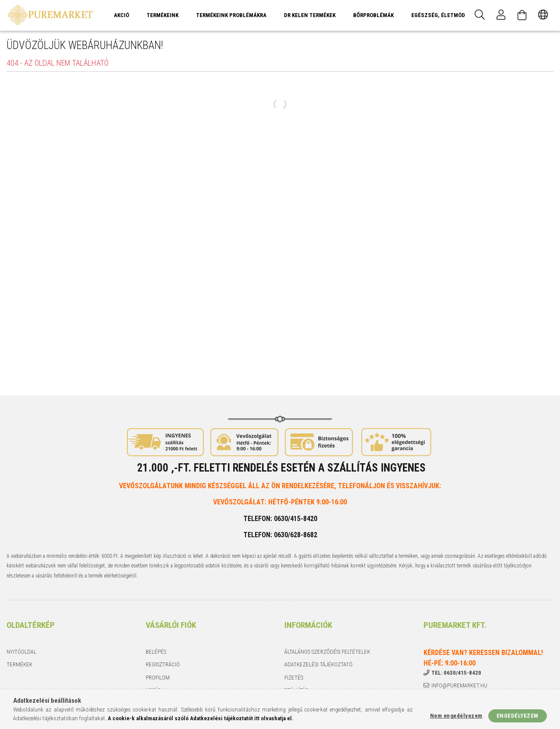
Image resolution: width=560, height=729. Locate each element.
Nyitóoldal (21, 652)
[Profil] (501, 15)
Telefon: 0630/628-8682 (280, 535)
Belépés (156, 652)
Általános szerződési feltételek (327, 652)
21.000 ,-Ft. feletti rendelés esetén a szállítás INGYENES (281, 468)
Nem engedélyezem (456, 716)
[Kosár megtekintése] (522, 15)
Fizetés (294, 678)
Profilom (158, 678)
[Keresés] (480, 15)
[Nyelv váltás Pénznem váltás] (543, 15)
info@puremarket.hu (459, 685)
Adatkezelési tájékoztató (318, 664)
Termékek (19, 664)
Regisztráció (163, 664)
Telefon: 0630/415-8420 (280, 519)
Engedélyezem (518, 716)
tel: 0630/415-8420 (456, 673)
